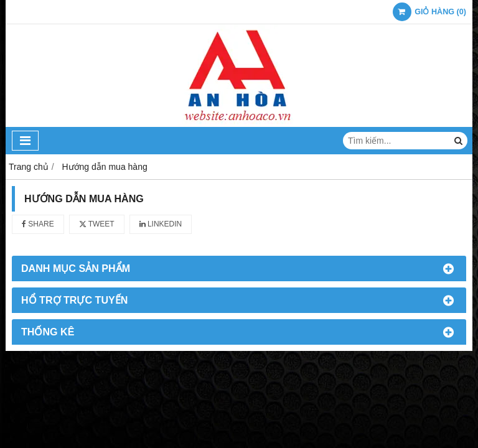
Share (38, 224)
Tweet (97, 224)
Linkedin (161, 224)
